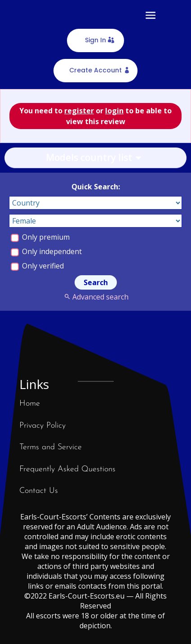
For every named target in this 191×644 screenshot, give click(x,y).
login (114, 111)
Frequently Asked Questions (67, 469)
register (79, 111)
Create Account (95, 70)
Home (30, 404)
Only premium (40, 237)
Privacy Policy (42, 426)
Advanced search (95, 297)
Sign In (95, 40)
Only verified (37, 266)
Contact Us (39, 491)
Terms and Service (51, 447)
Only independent (46, 251)
